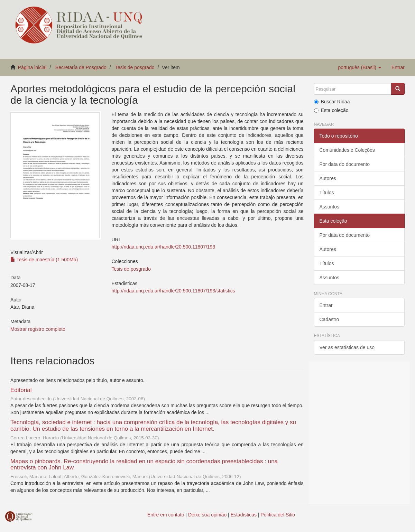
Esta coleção (331, 110)
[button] (359, 67)
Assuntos (330, 207)
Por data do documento (345, 164)
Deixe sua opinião (207, 515)
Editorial (21, 390)
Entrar (326, 305)
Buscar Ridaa (332, 102)
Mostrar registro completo (38, 329)
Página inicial (32, 67)
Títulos (327, 193)
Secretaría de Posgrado (81, 67)
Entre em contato (166, 515)
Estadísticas (244, 515)
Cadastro (329, 319)
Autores (328, 178)
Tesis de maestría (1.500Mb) (44, 260)
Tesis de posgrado (135, 67)
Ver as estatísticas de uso (347, 347)
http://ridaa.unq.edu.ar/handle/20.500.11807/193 (163, 247)
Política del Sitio (278, 515)
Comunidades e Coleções (347, 150)
